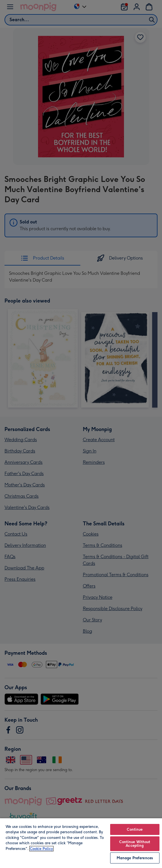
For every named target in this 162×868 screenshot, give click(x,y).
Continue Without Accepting (135, 844)
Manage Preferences (135, 858)
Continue (135, 829)
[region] (81, 843)
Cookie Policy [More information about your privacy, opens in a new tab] (41, 849)
